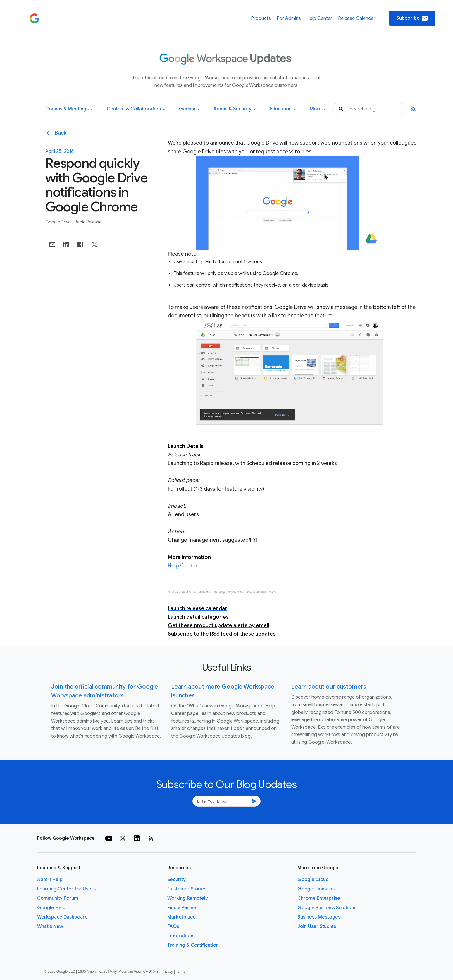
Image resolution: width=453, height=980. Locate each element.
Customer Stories (187, 889)
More (318, 109)
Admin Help (50, 880)
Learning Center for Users (66, 889)
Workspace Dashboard (62, 917)
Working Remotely (188, 898)
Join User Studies (317, 926)
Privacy (167, 972)
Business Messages (319, 917)
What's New (50, 926)
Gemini (189, 109)
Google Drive (58, 222)
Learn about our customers (329, 687)
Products (261, 18)
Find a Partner (183, 908)
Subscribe (412, 18)
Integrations (181, 936)
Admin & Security (235, 109)
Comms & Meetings (69, 109)
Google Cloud (313, 880)
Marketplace (181, 917)
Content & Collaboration (136, 109)
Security (176, 880)
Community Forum (58, 898)
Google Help (51, 908)
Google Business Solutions (327, 908)
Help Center (319, 18)
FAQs (173, 926)
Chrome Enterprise (319, 898)
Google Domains (316, 889)
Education (283, 109)
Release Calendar (357, 18)
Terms (181, 972)
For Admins (289, 18)
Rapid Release (88, 222)
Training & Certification (193, 945)
